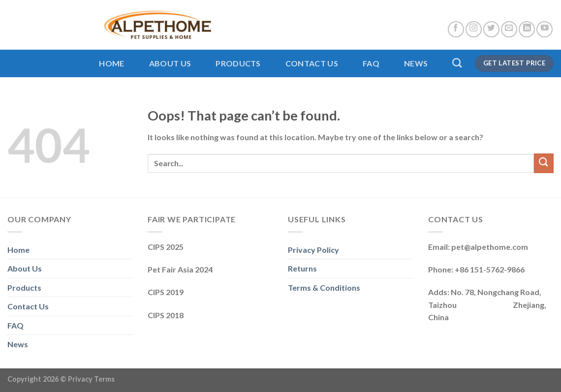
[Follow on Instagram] (474, 29)
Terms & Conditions (324, 287)
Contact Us (312, 63)
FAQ (371, 63)
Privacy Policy (313, 250)
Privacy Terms (91, 379)
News (416, 63)
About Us (170, 63)
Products (238, 63)
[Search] (457, 63)
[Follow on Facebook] (456, 29)
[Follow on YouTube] (545, 29)
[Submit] (544, 163)
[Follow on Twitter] (491, 29)
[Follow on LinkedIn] (527, 29)
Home (111, 63)
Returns (302, 268)
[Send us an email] (509, 29)
